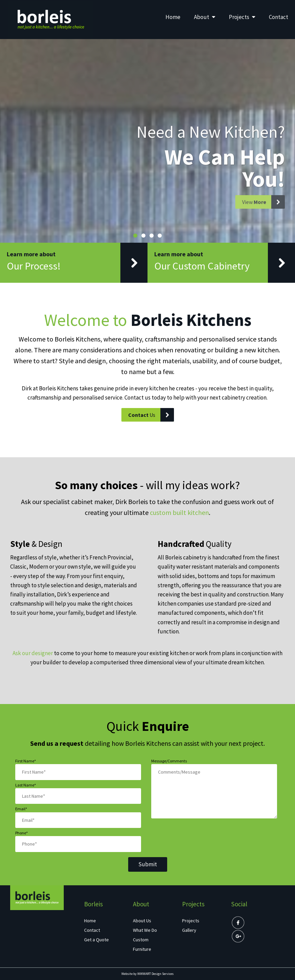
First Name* (26, 761)
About (205, 17)
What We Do (145, 930)
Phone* (22, 833)
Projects (242, 17)
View (263, 209)
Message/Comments (169, 761)
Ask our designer (33, 653)
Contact (279, 17)
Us (151, 415)
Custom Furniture (142, 944)
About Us (142, 921)
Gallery (189, 930)
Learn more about (77, 263)
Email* (21, 809)
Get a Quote (96, 940)
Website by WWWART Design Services (147, 974)
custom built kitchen (179, 512)
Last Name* (26, 785)
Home (173, 17)
